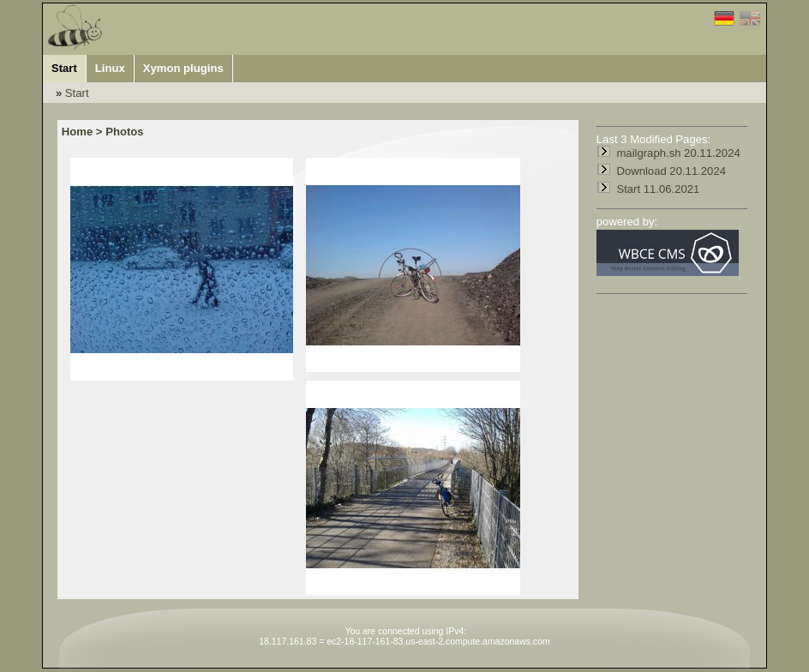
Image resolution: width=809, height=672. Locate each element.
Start (77, 93)
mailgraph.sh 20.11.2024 (678, 153)
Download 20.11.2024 (671, 171)
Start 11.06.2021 (658, 189)
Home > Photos (103, 132)
